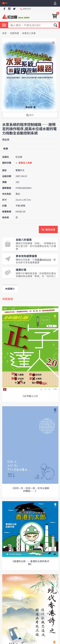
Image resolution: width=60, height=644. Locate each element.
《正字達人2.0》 (30, 396)
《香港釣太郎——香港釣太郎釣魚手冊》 (30, 563)
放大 (30, 115)
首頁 (4, 33)
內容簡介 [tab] (10, 289)
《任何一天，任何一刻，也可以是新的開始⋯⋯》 (30, 489)
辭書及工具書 (29, 33)
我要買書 (15, 33)
